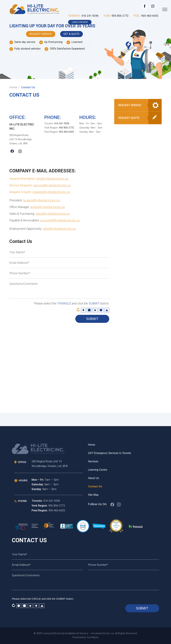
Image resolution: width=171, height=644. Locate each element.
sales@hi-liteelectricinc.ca (52, 214)
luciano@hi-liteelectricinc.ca (41, 200)
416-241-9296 (90, 16)
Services (93, 461)
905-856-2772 (120, 16)
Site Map (93, 495)
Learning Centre (98, 470)
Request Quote (129, 118)
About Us (94, 478)
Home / (15, 87)
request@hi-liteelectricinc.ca (51, 192)
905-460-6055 (150, 16)
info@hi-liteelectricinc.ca (52, 179)
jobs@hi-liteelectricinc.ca (59, 229)
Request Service (41, 34)
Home (92, 445)
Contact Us (95, 486)
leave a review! (80, 22)
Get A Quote (71, 34)
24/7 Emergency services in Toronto (110, 453)
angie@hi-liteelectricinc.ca (48, 207)
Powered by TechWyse (85, 637)
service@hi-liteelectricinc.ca (52, 185)
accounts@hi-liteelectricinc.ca (60, 220)
